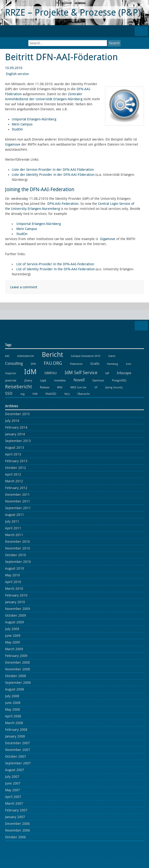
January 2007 (15, 817)
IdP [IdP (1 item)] (107, 373)
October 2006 (16, 837)
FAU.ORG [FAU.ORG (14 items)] (53, 363)
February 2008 (16, 730)
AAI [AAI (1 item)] (7, 356)
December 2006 (17, 824)
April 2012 (13, 474)
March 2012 (14, 481)
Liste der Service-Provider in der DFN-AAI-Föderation (53, 170)
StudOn (17, 129)
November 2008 (18, 669)
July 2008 (12, 696)
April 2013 (13, 454)
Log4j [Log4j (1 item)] (43, 381)
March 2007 (14, 803)
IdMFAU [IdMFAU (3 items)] (51, 373)
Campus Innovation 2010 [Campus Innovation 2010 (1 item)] (86, 356)
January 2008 (15, 736)
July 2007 (12, 777)
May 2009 (12, 642)
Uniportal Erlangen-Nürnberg (34, 119)
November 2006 (18, 830)
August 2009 (15, 622)
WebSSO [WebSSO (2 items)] (51, 394)
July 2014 (12, 421)
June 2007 (13, 783)
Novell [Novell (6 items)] (79, 380)
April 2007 (13, 797)
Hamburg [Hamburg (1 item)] (112, 364)
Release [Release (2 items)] (45, 387)
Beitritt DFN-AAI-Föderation (61, 57)
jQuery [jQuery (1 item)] (28, 381)
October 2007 (16, 756)
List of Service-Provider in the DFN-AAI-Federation (55, 264)
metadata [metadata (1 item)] (60, 381)
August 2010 (15, 568)
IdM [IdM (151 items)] (30, 372)
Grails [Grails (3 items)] (95, 364)
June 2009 (13, 636)
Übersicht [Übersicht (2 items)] (84, 394)
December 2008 (17, 662)
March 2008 (14, 723)
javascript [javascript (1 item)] (11, 381)
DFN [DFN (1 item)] (33, 364)
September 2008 (18, 683)
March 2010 (14, 589)
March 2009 (14, 649)
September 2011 (18, 508)
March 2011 (14, 535)
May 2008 (12, 709)
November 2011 (18, 501)
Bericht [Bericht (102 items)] (52, 355)
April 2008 (13, 716)
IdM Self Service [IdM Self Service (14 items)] (81, 373)
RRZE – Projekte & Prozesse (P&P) (73, 12)
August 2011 (15, 515)
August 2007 (15, 770)
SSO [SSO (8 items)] (9, 393)
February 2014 (16, 427)
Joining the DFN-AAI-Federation (40, 189)
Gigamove (13, 144)
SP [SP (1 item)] (96, 387)
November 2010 (18, 548)
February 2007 (16, 810)
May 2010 (12, 575)
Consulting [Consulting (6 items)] (14, 363)
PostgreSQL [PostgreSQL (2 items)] (119, 380)
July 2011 (12, 521)
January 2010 (15, 602)
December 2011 (17, 495)
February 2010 (16, 595)
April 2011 (13, 528)
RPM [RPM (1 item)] (60, 387)
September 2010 (18, 562)
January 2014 (15, 434)
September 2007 (18, 763)
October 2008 (16, 676)
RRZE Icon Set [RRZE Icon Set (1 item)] (78, 387)
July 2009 (12, 629)
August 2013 (15, 448)
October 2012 (16, 468)
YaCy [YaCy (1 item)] (67, 394)
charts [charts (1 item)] (112, 356)
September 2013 (18, 441)
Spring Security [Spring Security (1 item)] (114, 387)
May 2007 (12, 790)
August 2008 (15, 689)
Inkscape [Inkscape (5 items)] (124, 373)
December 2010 (17, 542)
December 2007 (17, 743)
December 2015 (17, 414)
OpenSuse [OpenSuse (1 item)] (98, 381)
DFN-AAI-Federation (63, 204)
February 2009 (16, 656)
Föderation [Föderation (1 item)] (76, 364)
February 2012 (16, 488)
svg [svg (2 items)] (22, 394)
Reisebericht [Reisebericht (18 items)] (19, 387)
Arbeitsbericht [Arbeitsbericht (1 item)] (26, 356)
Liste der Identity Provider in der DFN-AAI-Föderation (53, 175)
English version (17, 74)
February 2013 (16, 461)
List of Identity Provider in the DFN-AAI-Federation (56, 269)
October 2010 (16, 555)
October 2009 (16, 615)
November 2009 (18, 609)
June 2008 (13, 703)
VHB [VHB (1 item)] (35, 394)
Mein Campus (22, 124)
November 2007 (18, 750)
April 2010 (13, 582)
